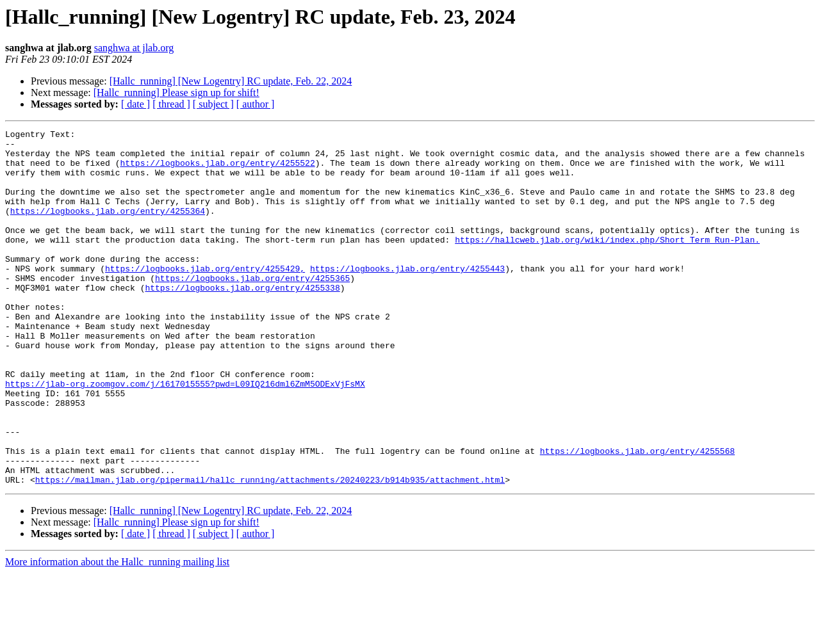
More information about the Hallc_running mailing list (117, 633)
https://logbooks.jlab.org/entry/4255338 (242, 320)
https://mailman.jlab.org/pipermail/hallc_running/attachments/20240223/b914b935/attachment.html (270, 551)
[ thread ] (171, 104)
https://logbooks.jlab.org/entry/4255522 (217, 170)
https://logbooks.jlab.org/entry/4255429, (205, 297)
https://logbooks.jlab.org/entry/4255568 (637, 516)
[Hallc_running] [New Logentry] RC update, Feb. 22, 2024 (231, 81)
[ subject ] (213, 104)
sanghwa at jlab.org (134, 48)
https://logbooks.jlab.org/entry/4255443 (407, 297)
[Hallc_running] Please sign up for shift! (176, 93)
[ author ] (256, 104)
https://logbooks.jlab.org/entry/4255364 (108, 228)
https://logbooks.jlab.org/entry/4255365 (252, 309)
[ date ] (135, 104)
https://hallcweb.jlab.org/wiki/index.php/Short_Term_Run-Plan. (607, 262)
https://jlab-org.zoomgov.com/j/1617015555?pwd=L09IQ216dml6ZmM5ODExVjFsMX (185, 435)
